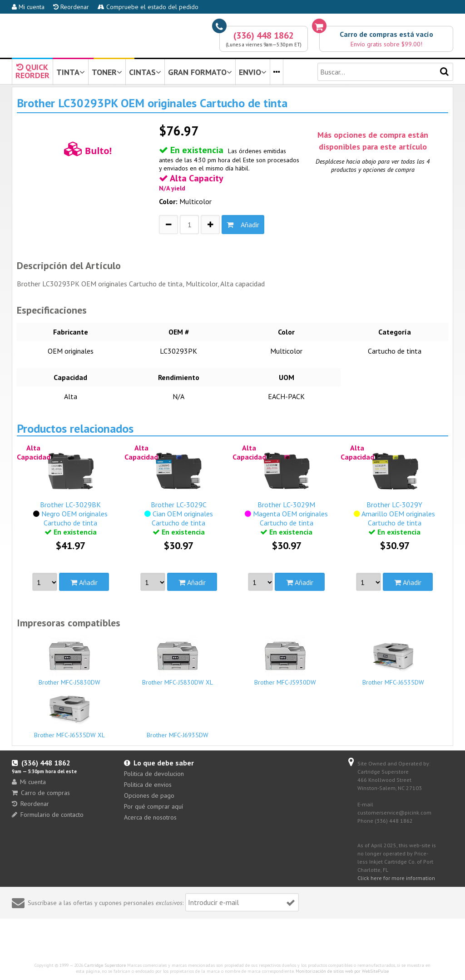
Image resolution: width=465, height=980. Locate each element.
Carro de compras (41, 793)
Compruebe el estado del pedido (148, 7)
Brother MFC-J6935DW (177, 731)
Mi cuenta (28, 7)
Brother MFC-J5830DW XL (177, 661)
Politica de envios (148, 785)
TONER (107, 72)
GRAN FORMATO (200, 72)
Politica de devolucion (154, 774)
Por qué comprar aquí (153, 806)
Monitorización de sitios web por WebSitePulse (342, 971)
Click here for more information (396, 878)
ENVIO (253, 72)
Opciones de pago (149, 795)
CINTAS (145, 72)
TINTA (71, 72)
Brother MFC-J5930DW (285, 661)
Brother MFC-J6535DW (393, 661)
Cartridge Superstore (105, 965)
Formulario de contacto (48, 815)
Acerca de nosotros (150, 817)
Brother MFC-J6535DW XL (70, 714)
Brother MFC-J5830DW (70, 661)
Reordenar (71, 7)
